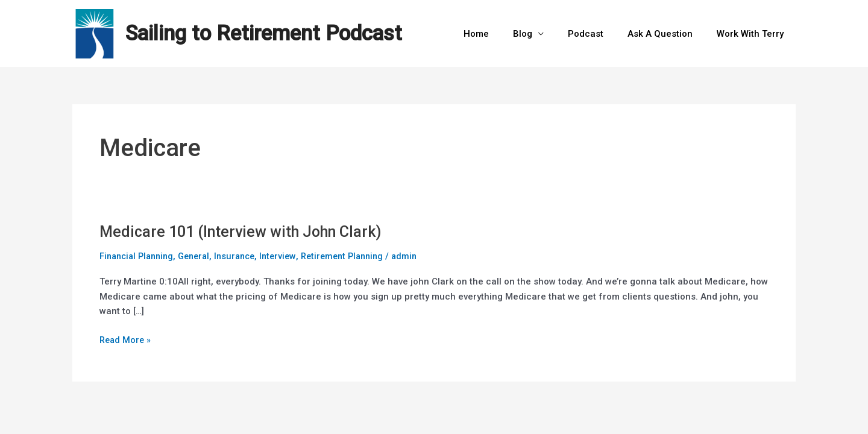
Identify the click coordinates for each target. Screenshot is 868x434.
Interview (290, 256)
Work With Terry (753, 34)
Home (503, 34)
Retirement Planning (358, 256)
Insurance (245, 256)
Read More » (126, 338)
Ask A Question (669, 34)
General (201, 256)
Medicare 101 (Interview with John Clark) (246, 231)
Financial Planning (139, 256)
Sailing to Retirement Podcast (264, 33)
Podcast (601, 34)
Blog (544, 34)
